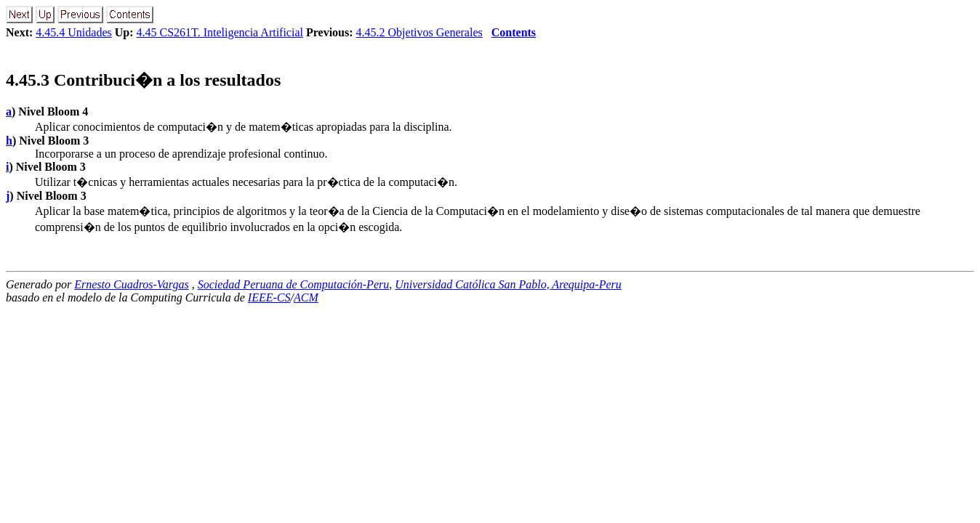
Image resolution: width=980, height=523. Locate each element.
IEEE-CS (269, 297)
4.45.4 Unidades (73, 32)
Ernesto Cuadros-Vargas (132, 284)
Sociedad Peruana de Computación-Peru (294, 284)
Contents (514, 32)
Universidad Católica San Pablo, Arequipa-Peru (508, 284)
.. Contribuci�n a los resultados (143, 80)
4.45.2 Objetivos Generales (419, 32)
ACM (306, 297)
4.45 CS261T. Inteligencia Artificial (220, 32)
